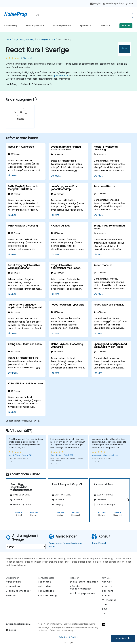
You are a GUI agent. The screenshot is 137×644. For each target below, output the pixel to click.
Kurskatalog (11, 26)
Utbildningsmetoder (18, 591)
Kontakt (126, 26)
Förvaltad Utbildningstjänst (81, 588)
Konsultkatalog (47, 595)
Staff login (69, 642)
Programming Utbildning (24, 39)
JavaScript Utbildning (46, 39)
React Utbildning (64, 39)
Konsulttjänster (34, 26)
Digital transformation (84, 582)
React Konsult (99, 543)
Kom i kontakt (123, 638)
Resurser (11, 595)
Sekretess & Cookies (69, 637)
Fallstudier (45, 586)
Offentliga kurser (62, 26)
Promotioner (14, 586)
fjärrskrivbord (61, 76)
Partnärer (108, 591)
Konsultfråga (46, 591)
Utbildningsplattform (83, 593)
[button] (128, 500)
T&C (105, 614)
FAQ (105, 609)
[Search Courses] (83, 15)
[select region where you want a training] (26, 546)
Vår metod (45, 582)
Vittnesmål (109, 600)
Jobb (105, 605)
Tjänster (84, 26)
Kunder (107, 595)
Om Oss (104, 26)
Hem (9, 39)
